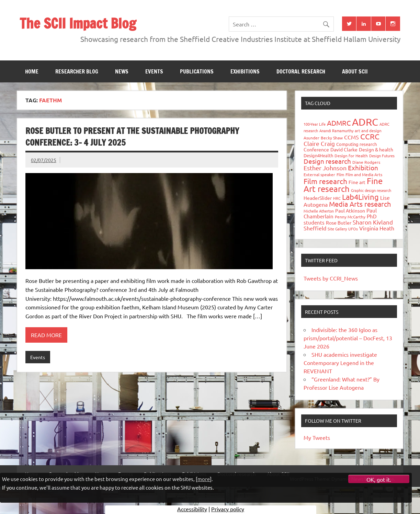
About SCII (355, 71)
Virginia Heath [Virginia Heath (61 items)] (377, 228)
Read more (46, 335)
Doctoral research (301, 71)
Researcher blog (77, 71)
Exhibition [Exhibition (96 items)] (363, 168)
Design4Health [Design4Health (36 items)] (318, 155)
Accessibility (192, 509)
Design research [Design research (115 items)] (327, 161)
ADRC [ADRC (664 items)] (365, 122)
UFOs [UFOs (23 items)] (353, 229)
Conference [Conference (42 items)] (316, 149)
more (204, 479)
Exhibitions (245, 71)
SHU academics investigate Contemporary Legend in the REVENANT (340, 363)
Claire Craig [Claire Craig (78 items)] (319, 143)
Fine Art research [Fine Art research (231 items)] (343, 185)
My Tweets (317, 437)
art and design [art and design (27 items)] (368, 130)
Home (32, 71)
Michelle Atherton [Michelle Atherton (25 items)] (319, 211)
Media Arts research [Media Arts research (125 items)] (360, 204)
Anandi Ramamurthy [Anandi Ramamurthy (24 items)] (336, 130)
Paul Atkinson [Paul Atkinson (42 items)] (350, 210)
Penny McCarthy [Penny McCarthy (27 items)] (350, 217)
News (122, 71)
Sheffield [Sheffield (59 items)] (315, 228)
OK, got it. (379, 479)
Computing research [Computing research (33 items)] (356, 144)
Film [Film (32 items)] (340, 174)
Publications (197, 71)
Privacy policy (228, 509)
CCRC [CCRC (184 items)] (370, 136)
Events (154, 71)
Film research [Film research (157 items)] (325, 181)
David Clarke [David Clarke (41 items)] (344, 149)
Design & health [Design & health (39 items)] (376, 149)
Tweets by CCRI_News (331, 278)
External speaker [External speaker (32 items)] (319, 174)
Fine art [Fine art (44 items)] (357, 182)
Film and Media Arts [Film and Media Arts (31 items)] (364, 174)
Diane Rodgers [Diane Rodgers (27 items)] (366, 162)
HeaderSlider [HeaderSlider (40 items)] (318, 198)
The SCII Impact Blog (78, 23)
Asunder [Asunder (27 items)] (311, 138)
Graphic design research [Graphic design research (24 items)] (371, 190)
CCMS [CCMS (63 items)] (351, 137)
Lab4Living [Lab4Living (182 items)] (360, 197)
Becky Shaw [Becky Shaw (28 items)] (332, 138)
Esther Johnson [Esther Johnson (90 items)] (325, 168)
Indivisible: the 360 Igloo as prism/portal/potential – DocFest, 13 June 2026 (348, 338)
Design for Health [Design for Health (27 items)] (351, 156)
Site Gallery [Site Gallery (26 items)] (337, 229)
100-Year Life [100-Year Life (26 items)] (315, 124)
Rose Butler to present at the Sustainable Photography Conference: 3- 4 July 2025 (132, 137)
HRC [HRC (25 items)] (337, 198)
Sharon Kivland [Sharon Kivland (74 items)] (373, 222)
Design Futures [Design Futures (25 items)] (382, 156)
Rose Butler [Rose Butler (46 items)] (339, 222)
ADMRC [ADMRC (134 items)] (339, 123)
